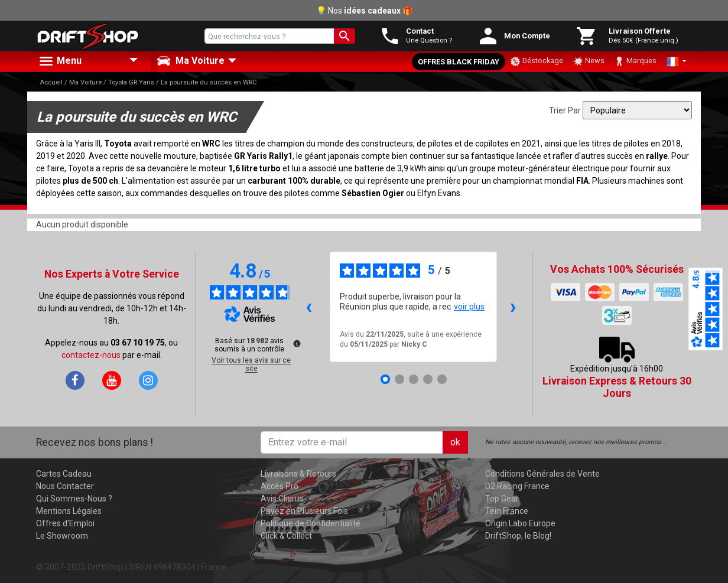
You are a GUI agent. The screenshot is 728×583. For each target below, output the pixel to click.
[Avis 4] (428, 379)
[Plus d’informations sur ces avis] (296, 343)
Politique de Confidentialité (311, 523)
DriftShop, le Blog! (518, 536)
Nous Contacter (65, 486)
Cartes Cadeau (64, 474)
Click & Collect (286, 536)
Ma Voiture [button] (191, 61)
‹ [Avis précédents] (309, 306)
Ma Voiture (85, 82)
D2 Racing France (517, 486)
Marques (635, 61)
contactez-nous (91, 355)
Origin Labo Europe (520, 523)
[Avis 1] (385, 379)
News (589, 61)
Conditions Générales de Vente (542, 474)
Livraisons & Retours (298, 474)
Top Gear (502, 499)
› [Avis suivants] (513, 306)
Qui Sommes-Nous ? (74, 499)
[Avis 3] (414, 379)
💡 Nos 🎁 (364, 11)
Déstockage (537, 61)
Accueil (51, 82)
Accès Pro (279, 486)
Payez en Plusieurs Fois (304, 511)
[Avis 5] (442, 379)
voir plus (469, 307)
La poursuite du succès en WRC (209, 82)
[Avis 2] (399, 379)
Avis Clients (282, 499)
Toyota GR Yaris (131, 82)
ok (455, 442)
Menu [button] (60, 61)
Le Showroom (62, 536)
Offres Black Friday (459, 62)
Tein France (507, 511)
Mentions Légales (69, 511)
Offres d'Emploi (65, 523)
